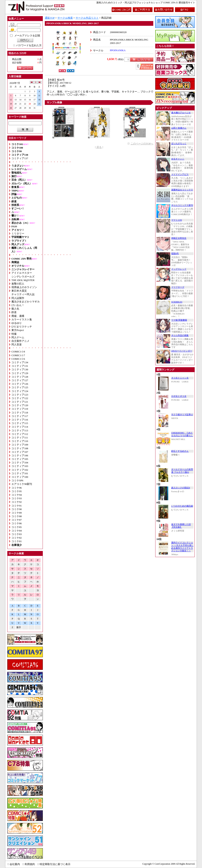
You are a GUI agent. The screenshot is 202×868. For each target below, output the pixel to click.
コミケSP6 (17, 480)
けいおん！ (18, 305)
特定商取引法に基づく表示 (55, 864)
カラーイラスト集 (22, 319)
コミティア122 (20, 398)
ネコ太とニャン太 (180, 378)
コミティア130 (20, 369)
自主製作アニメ (20, 341)
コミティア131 (20, 366)
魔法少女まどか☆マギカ (26, 302)
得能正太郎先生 (179, 238)
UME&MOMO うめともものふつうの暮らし (182, 434)
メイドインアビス (180, 174)
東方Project (18, 330)
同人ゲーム (18, 337)
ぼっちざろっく (179, 144)
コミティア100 (20, 477)
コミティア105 (20, 459)
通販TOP (50, 18)
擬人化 (15, 309)
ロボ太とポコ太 (179, 396)
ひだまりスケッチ (22, 327)
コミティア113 (20, 430)
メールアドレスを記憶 (27, 36)
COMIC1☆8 (18, 352)
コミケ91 (17, 506)
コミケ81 (17, 541)
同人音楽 (17, 344)
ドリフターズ (178, 287)
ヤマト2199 (177, 220)
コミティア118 (20, 413)
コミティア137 (20, 158)
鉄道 (14, 312)
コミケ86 (17, 523)
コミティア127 (20, 380)
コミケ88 (17, 516)
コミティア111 (20, 438)
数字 (19, 627)
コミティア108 (20, 448)
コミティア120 (20, 405)
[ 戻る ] (99, 147)
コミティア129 (20, 373)
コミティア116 (20, 420)
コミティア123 (20, 395)
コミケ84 (17, 531)
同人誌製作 (18, 298)
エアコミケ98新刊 (22, 484)
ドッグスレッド (179, 269)
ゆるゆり (17, 323)
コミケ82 (17, 538)
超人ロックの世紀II (181, 488)
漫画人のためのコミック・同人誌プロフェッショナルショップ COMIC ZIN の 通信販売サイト (146, 3)
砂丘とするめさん (180, 451)
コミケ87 (17, 520)
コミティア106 (20, 455)
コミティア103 (20, 466)
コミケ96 (17, 488)
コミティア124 (20, 391)
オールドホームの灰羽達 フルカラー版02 (182, 471)
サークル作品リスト (87, 18)
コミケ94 (17, 495)
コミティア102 (20, 470)
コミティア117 (20, 416)
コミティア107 (20, 452)
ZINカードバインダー (182, 351)
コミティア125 (20, 387)
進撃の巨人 (18, 284)
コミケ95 (17, 491)
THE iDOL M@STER (23, 280)
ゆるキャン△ (178, 159)
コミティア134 (20, 362)
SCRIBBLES (177, 302)
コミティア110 (20, 441)
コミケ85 (17, 527)
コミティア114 (20, 427)
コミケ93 (17, 498)
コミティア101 (20, 473)
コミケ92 (17, 502)
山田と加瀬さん (179, 128)
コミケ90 (17, 509)
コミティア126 (20, 384)
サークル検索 (65, 18)
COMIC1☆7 (18, 355)
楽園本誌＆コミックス (182, 190)
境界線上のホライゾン (24, 287)
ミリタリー (18, 233)
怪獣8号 (175, 254)
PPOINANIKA (118, 50)
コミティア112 (20, 434)
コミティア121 (20, 402)
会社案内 (15, 864)
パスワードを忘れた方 (29, 45)
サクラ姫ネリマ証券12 (182, 415)
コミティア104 (20, 463)
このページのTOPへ (142, 144)
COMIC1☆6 (18, 359)
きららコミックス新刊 (182, 205)
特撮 (14, 334)
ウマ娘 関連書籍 (179, 320)
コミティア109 (20, 445)
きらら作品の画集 (180, 335)
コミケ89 (17, 513)
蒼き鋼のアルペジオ (181, 113)
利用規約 (30, 864)
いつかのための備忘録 (182, 506)
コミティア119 (20, 409)
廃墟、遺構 (18, 316)
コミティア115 (20, 423)
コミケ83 (17, 534)
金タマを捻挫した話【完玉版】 (181, 526)
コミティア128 (20, 377)
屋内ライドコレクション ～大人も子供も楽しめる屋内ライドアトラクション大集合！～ (182, 547)
